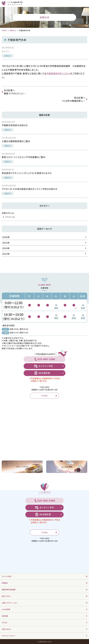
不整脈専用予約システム (58, 73)
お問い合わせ (6, 629)
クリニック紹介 (7, 576)
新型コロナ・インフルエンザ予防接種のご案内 (24, 157)
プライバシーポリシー (9, 636)
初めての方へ (6, 596)
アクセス (44, 396)
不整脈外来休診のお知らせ (15, 125)
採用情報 (5, 616)
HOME (4, 30)
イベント (9, 217)
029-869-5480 (46, 359)
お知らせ (13, 30)
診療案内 (5, 583)
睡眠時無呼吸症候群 (9, 590)
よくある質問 (6, 609)
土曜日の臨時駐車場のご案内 (16, 141)
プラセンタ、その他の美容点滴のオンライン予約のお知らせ (30, 189)
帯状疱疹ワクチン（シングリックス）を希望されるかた (27, 173)
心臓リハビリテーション (10, 603)
